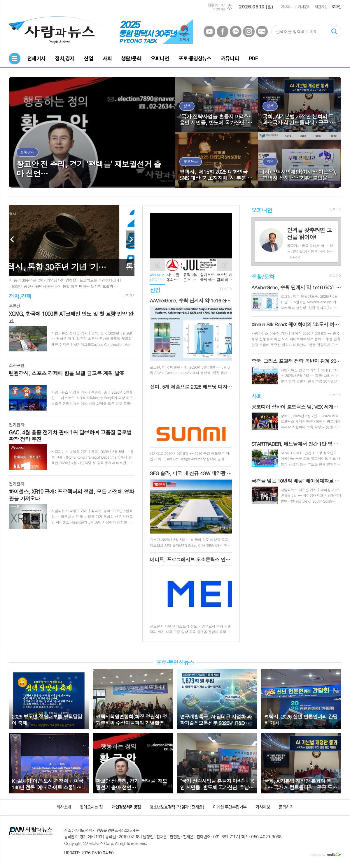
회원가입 (321, 7)
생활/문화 (263, 276)
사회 (257, 396)
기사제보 (287, 7)
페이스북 (223, 31)
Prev (13, 239)
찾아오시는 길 (91, 807)
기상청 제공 (219, 9)
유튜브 (209, 31)
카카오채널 (236, 31)
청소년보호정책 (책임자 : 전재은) (177, 807)
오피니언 (262, 210)
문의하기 (286, 807)
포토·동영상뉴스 (175, 662)
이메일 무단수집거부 (230, 807)
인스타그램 (249, 31)
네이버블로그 (262, 31)
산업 (155, 290)
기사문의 (304, 7)
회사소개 (64, 807)
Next (130, 239)
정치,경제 (20, 296)
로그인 (337, 7)
